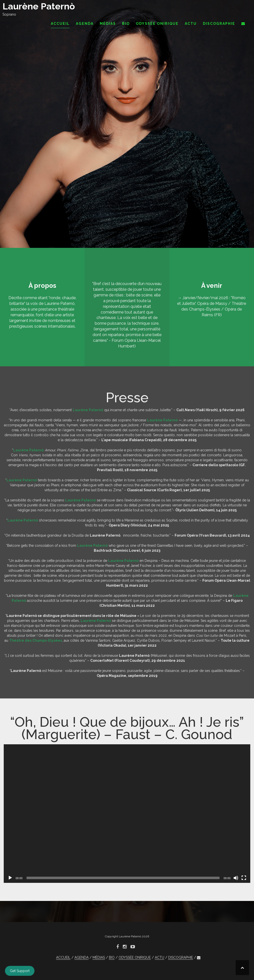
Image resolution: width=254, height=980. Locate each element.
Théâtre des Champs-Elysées (36, 640)
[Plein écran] (244, 878)
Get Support (20, 971)
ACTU (191, 24)
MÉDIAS (108, 24)
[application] (127, 814)
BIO (126, 24)
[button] (243, 24)
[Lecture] (10, 878)
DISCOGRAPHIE (219, 24)
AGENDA (85, 24)
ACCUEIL (60, 24)
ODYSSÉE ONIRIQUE (157, 24)
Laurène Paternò (39, 6)
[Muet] (236, 878)
